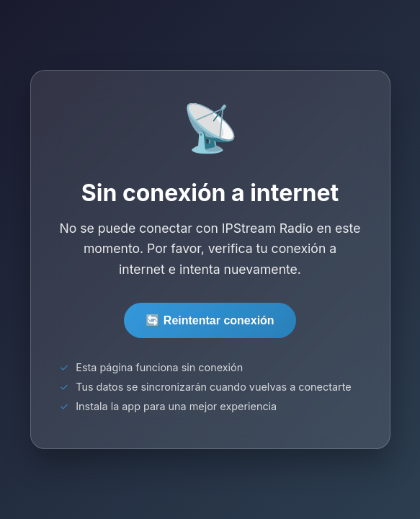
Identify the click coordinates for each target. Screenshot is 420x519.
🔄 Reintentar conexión (210, 320)
